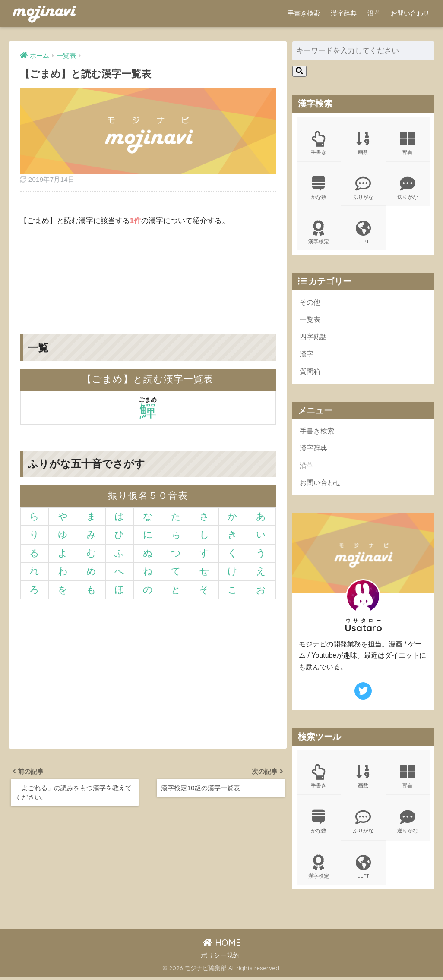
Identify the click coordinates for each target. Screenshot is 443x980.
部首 (408, 143)
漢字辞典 (344, 13)
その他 (311, 304)
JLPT (363, 234)
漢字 (307, 356)
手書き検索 (304, 13)
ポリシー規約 (220, 959)
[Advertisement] (148, 274)
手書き (319, 143)
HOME (222, 946)
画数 (363, 143)
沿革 (374, 13)
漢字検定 (319, 234)
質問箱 (311, 373)
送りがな (408, 189)
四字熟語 (314, 339)
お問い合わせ (410, 13)
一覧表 (311, 321)
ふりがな (363, 189)
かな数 (319, 189)
